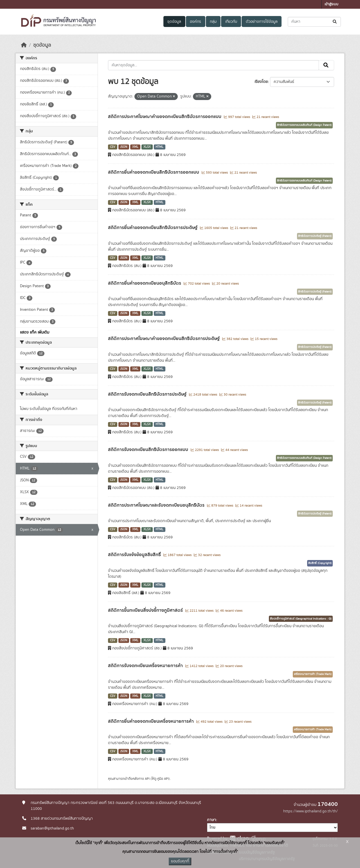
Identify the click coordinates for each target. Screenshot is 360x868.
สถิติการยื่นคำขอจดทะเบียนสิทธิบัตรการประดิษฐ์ (153, 228)
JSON (124, 147)
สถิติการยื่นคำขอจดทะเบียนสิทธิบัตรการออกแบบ (154, 172)
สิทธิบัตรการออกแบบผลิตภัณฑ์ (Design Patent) (304, 125)
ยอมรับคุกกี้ (180, 861)
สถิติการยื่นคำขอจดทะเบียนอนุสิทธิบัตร (145, 283)
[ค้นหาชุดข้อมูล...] (314, 22)
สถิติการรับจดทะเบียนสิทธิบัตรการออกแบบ (149, 450)
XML (135, 147)
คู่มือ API (163, 779)
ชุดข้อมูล (174, 22)
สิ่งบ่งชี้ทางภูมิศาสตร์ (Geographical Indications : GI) (301, 619)
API (147, 779)
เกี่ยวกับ (231, 22)
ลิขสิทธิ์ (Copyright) (320, 563)
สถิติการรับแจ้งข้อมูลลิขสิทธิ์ (135, 555)
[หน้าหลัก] (24, 45)
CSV (113, 147)
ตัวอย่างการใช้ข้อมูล (262, 22)
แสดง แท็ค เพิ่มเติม (35, 332)
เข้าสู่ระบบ (331, 4)
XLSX (147, 147)
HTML (159, 147)
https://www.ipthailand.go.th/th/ (310, 811)
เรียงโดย (261, 82)
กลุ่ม (213, 22)
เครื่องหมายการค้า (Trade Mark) (313, 674)
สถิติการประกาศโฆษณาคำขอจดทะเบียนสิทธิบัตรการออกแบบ (165, 117)
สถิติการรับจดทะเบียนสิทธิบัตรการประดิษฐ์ (148, 394)
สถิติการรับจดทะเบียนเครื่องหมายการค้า (146, 666)
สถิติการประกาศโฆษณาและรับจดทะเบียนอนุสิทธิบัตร (157, 505)
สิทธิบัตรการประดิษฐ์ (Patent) (315, 236)
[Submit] (335, 22)
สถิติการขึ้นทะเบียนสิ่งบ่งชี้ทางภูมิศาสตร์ (146, 610)
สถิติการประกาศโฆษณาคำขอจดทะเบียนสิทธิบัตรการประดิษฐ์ (164, 339)
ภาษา (211, 820)
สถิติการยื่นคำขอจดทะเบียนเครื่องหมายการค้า (151, 721)
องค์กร (195, 22)
